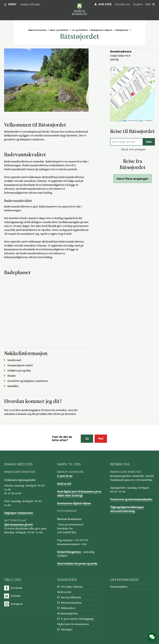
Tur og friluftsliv (80, 30)
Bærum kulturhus (71, 603)
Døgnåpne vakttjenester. (19, 513)
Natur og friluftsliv (59, 30)
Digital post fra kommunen (73, 624)
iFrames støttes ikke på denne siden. (45, 308)
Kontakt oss (122, 4)
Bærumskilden (119, 587)
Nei (101, 439)
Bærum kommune (37, 30)
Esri (141, 120)
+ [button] (114, 71)
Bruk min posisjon (133, 149)
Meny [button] (12, 4)
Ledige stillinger (30, 4)
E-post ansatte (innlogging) (77, 619)
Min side (105, 4)
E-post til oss (65, 476)
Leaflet (124, 120)
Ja (87, 439)
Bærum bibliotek (71, 597)
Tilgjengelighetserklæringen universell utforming (127, 509)
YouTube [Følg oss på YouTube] (16, 596)
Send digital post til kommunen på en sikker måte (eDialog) (79, 494)
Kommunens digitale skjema (74, 503)
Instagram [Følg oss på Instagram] (17, 604)
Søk (149, 142)
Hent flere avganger (132, 179)
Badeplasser (122, 30)
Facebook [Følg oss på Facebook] (16, 588)
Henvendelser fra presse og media (77, 564)
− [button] (114, 75)
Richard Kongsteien (69, 552)
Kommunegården (68, 613)
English (138, 4)
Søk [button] (148, 4)
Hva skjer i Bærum (72, 587)
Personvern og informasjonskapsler (131, 499)
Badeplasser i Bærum (102, 30)
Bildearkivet (68, 608)
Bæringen (67, 629)
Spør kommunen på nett (18, 525)
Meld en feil (64, 484)
